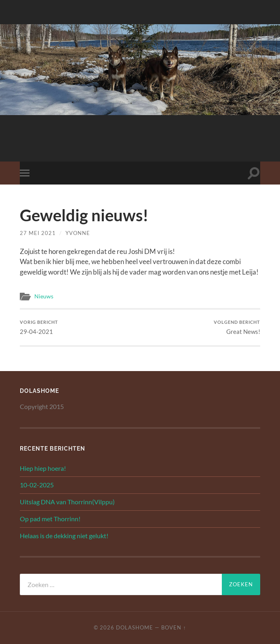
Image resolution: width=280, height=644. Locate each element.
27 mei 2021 (38, 233)
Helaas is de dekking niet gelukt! (64, 536)
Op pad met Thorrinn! (50, 519)
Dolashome (135, 627)
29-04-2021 (39, 327)
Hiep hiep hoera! (43, 468)
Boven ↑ (174, 627)
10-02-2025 (37, 485)
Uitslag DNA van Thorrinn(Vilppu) (67, 502)
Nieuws (44, 296)
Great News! (237, 327)
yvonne (78, 233)
